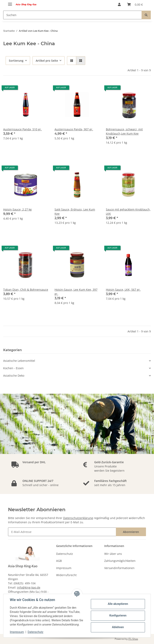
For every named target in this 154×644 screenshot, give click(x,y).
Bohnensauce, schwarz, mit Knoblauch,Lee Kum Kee (124, 131)
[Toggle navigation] (10, 3)
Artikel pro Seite (47, 61)
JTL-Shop (133, 639)
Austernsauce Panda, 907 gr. (74, 129)
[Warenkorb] (135, 4)
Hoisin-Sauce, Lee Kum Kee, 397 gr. (76, 292)
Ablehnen (118, 627)
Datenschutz (65, 554)
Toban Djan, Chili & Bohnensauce (26, 290)
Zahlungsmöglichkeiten (120, 561)
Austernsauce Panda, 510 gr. (22, 129)
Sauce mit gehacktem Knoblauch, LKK (128, 212)
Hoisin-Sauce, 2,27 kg (17, 209)
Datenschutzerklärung (78, 518)
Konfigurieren (118, 615)
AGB (59, 561)
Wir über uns (113, 554)
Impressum (64, 568)
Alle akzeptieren (118, 604)
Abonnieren (131, 532)
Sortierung (16, 61)
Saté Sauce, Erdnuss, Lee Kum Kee (75, 212)
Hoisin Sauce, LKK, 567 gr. (123, 290)
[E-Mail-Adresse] (62, 532)
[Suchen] (72, 15)
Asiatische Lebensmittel (19, 361)
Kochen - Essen (13, 368)
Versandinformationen (119, 568)
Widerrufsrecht (66, 575)
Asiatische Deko (14, 376)
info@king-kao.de (29, 587)
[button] (119, 4)
